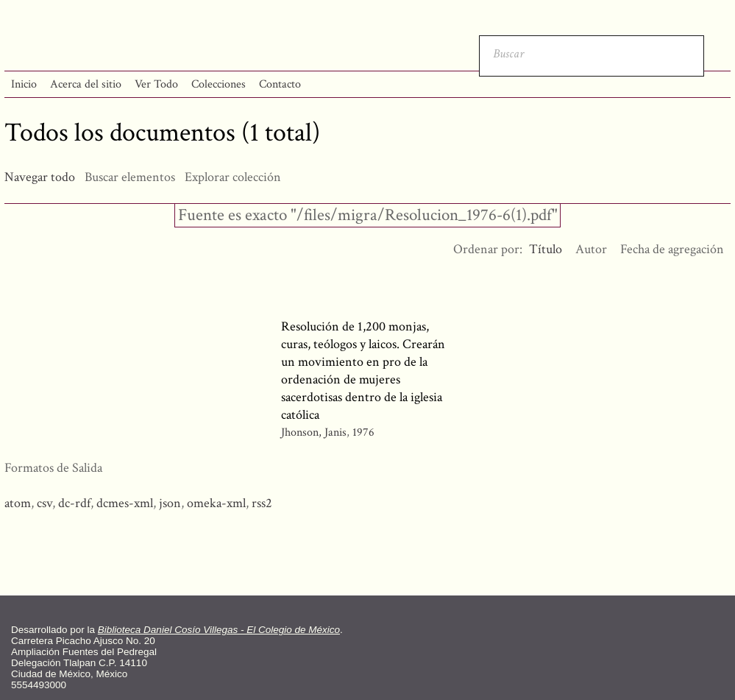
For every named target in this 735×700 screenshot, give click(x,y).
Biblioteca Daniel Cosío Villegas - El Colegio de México (219, 630)
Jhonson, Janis (314, 432)
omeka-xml (216, 503)
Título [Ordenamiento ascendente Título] (546, 249)
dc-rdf (74, 503)
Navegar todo (40, 177)
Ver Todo (156, 84)
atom (18, 503)
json (170, 503)
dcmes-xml (125, 503)
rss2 (262, 503)
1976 (363, 432)
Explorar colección (233, 177)
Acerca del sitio (86, 84)
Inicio (24, 84)
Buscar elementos (130, 177)
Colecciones (219, 84)
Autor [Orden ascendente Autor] (591, 249)
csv (45, 503)
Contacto (280, 84)
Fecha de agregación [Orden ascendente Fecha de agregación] (672, 249)
